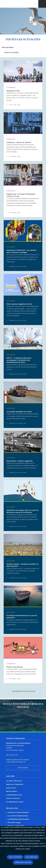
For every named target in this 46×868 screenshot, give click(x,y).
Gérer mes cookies (23, 862)
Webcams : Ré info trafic (16, 826)
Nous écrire (23, 768)
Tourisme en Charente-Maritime (18, 812)
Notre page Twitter (27, 716)
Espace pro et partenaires (15, 784)
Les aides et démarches (14, 781)
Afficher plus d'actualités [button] (24, 691)
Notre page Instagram (19, 723)
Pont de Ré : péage (14, 823)
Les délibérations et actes (15, 802)
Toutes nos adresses (13, 798)
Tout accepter (15, 857)
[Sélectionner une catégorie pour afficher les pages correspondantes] (23, 53)
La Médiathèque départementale (19, 819)
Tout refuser (31, 857)
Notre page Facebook (19, 716)
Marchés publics (12, 791)
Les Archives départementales (18, 816)
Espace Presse (11, 788)
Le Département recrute (14, 795)
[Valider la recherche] (36, 4)
